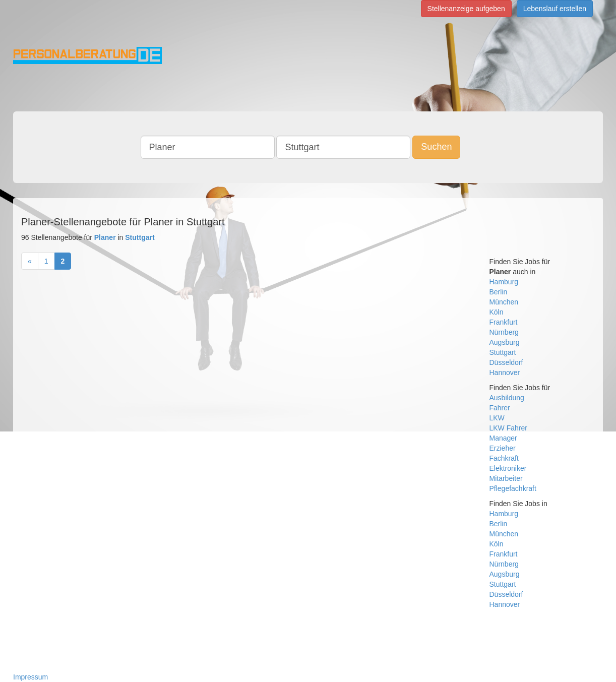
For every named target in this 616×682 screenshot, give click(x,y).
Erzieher (503, 448)
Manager (503, 438)
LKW (497, 418)
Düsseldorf (506, 362)
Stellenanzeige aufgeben (466, 9)
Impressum (30, 677)
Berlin (499, 292)
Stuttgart (503, 352)
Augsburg (505, 342)
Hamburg (504, 282)
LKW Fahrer (508, 428)
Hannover (505, 373)
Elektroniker (508, 468)
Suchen (436, 147)
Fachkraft (504, 458)
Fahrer (500, 408)
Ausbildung (507, 398)
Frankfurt (504, 322)
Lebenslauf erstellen (555, 9)
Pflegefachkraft (513, 488)
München (504, 302)
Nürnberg (504, 332)
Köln (497, 312)
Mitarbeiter (506, 478)
